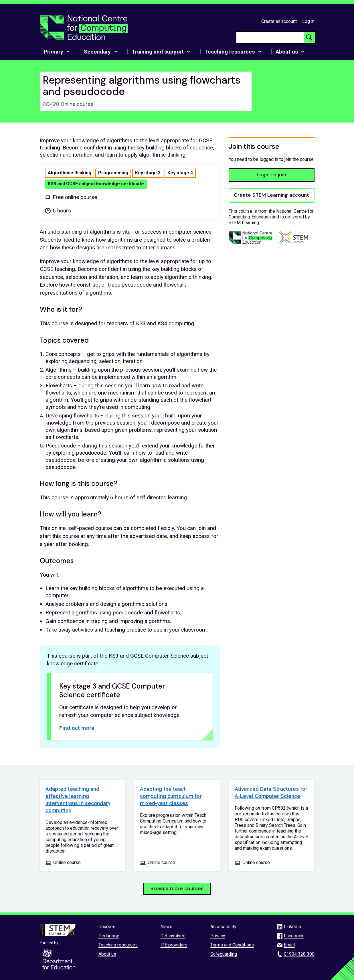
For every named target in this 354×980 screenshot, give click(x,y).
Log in (308, 21)
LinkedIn (292, 927)
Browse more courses (177, 888)
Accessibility (223, 927)
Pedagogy (109, 936)
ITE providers (174, 945)
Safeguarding (224, 954)
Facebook (294, 936)
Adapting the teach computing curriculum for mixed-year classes (171, 796)
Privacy (218, 936)
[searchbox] (270, 38)
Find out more (77, 728)
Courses (107, 927)
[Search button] (309, 38)
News (166, 927)
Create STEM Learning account (271, 195)
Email (289, 945)
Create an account (279, 21)
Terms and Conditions (232, 945)
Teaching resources (118, 945)
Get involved (173, 936)
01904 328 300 (299, 954)
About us (107, 954)
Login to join (271, 175)
